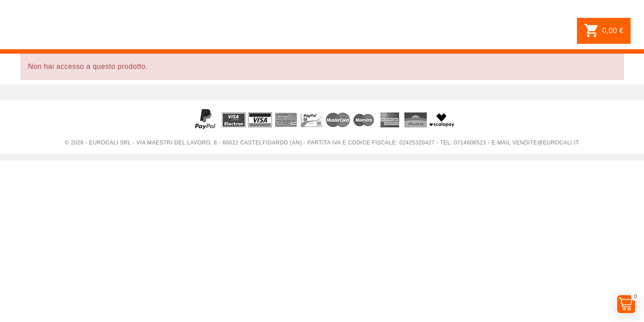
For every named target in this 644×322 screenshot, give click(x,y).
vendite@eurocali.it (546, 143)
